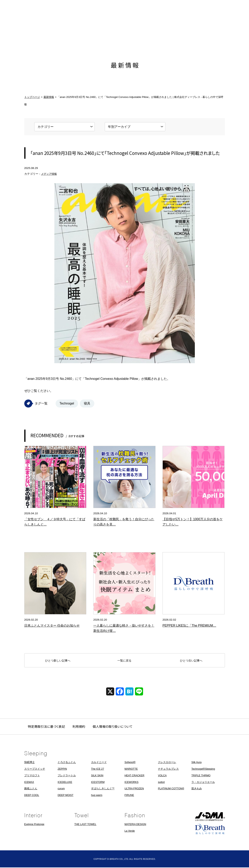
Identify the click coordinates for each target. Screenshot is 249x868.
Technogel (67, 403)
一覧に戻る (124, 661)
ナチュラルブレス (168, 769)
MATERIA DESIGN (135, 825)
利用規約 (80, 727)
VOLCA (162, 776)
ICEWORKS (131, 782)
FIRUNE (129, 796)
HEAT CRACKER (134, 776)
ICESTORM (98, 782)
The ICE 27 (98, 769)
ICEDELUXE (65, 782)
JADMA (210, 817)
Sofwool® (130, 763)
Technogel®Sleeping (203, 769)
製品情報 (83, 30)
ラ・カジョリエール (203, 782)
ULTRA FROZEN (134, 789)
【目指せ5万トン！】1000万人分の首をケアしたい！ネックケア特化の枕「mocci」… (193, 524)
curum (61, 789)
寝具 (87, 403)
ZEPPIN (62, 769)
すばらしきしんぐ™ (103, 789)
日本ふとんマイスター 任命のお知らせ (52, 626)
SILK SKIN (97, 776)
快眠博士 (29, 763)
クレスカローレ (167, 763)
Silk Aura (197, 763)
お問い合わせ (218, 30)
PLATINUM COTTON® (171, 789)
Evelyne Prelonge (34, 825)
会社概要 (166, 30)
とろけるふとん (67, 763)
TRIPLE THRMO (201, 776)
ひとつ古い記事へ (191, 661)
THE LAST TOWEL (85, 825)
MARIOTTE (131, 769)
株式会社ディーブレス (125, 30)
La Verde (130, 831)
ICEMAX (29, 782)
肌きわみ (197, 789)
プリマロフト (32, 776)
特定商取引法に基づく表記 (47, 727)
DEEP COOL (32, 796)
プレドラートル (67, 776)
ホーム (31, 30)
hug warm (97, 796)
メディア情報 (50, 174)
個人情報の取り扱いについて (114, 727)
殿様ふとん (31, 789)
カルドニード (99, 763)
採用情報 (192, 30)
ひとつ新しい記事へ (58, 661)
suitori (161, 782)
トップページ (32, 97)
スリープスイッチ (35, 769)
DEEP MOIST (66, 796)
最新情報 (57, 30)
